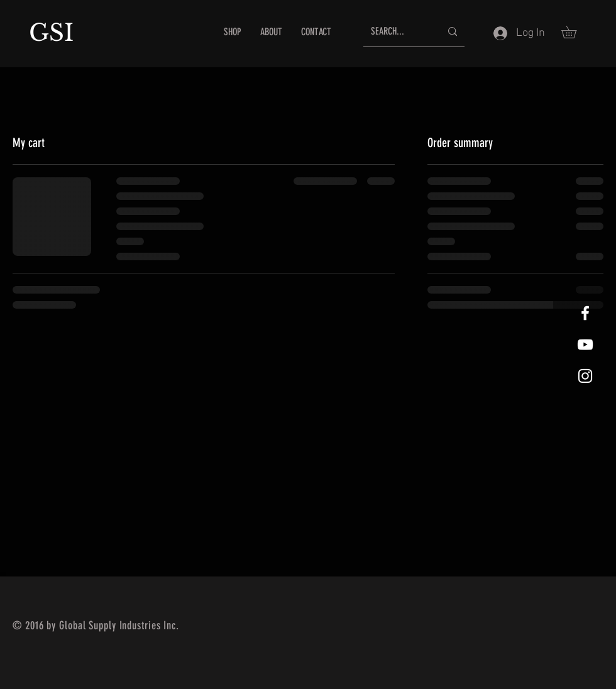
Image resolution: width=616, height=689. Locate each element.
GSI (55, 33)
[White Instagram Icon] (585, 376)
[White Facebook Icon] (585, 313)
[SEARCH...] (396, 32)
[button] (575, 32)
